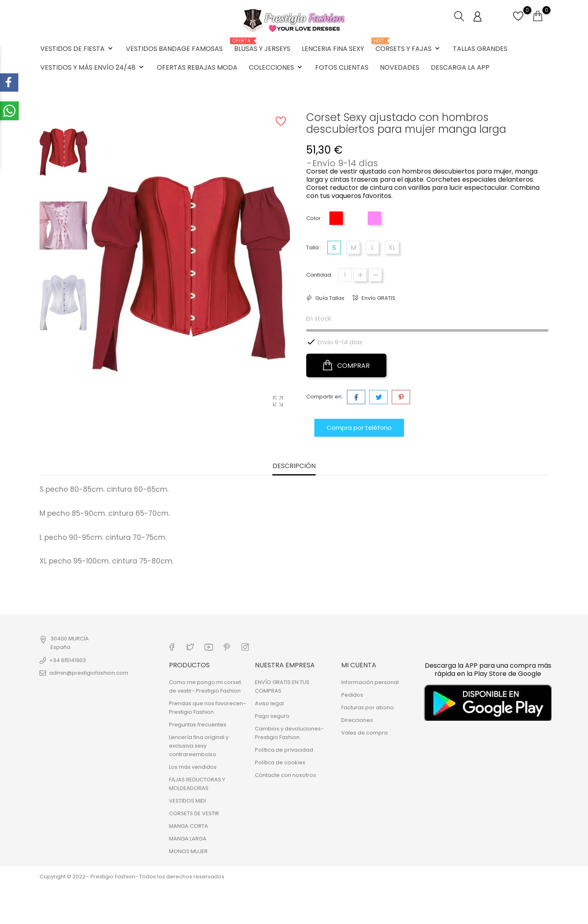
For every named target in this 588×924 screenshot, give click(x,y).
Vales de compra (364, 733)
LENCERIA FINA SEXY (333, 49)
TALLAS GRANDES (480, 49)
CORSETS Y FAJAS (408, 46)
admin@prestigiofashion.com (89, 673)
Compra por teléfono (359, 428)
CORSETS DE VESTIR (194, 813)
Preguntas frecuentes (198, 725)
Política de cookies (280, 762)
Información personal (370, 682)
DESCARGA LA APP (460, 67)
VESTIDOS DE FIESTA (77, 49)
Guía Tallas (329, 298)
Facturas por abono (367, 707)
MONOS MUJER (188, 851)
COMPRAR (346, 365)
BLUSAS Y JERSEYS (262, 46)
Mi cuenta (359, 665)
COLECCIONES (276, 67)
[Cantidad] (345, 275)
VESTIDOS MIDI (188, 801)
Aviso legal (269, 703)
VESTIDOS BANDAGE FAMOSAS (174, 49)
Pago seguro (272, 716)
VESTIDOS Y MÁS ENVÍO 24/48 (93, 67)
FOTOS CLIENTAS (342, 67)
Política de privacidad (284, 750)
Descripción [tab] (294, 466)
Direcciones (357, 720)
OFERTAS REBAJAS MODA (197, 67)
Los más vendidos (193, 767)
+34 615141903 (68, 660)
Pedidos (352, 695)
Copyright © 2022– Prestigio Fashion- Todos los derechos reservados (132, 877)
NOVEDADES (400, 67)
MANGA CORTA (189, 826)
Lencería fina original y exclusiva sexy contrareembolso (199, 746)
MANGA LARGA (188, 839)
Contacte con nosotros (285, 775)
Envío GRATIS (378, 298)
